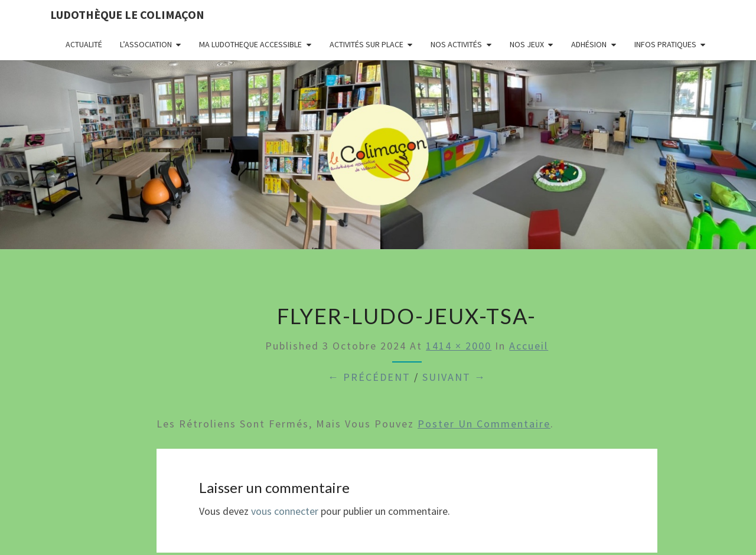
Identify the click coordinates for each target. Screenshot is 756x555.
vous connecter (285, 511)
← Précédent (369, 377)
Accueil (529, 346)
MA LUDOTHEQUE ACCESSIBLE (250, 44)
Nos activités (456, 44)
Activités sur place (366, 44)
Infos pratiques (665, 44)
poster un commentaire (484, 424)
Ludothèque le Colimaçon (127, 14)
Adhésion (589, 44)
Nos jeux (527, 44)
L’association (146, 44)
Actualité (84, 44)
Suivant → (454, 377)
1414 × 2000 (459, 346)
